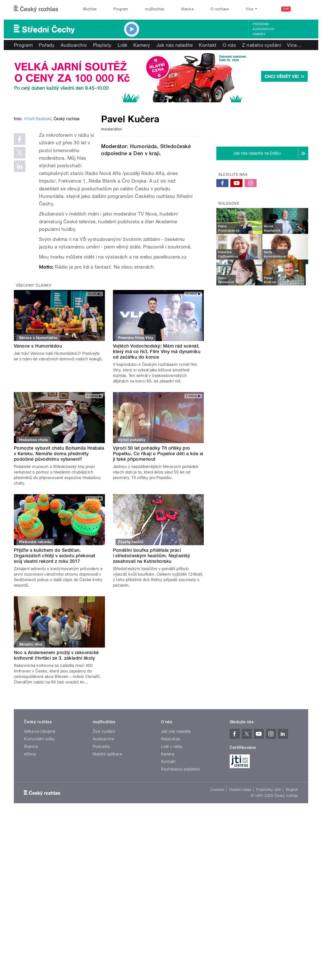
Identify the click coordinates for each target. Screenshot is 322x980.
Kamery (259, 34)
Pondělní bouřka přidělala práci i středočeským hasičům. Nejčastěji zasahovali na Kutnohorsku (151, 601)
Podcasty (101, 792)
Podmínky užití (269, 835)
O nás (229, 45)
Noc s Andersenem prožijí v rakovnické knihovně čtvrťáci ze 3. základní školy (56, 700)
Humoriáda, (144, 146)
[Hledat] (301, 9)
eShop (30, 799)
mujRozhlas (155, 9)
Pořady (47, 45)
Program (121, 9)
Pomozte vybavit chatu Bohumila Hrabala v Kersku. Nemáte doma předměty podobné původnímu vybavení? (59, 499)
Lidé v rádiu (172, 792)
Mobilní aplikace (108, 799)
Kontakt (208, 45)
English (292, 835)
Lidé (123, 45)
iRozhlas (90, 9)
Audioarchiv (263, 29)
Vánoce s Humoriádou (38, 391)
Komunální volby (39, 784)
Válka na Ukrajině (40, 777)
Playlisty (102, 45)
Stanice (187, 9)
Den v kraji (146, 153)
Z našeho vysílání (261, 45)
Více (294, 45)
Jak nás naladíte (175, 45)
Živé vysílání (104, 777)
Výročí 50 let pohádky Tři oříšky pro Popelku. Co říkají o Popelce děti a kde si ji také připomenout (158, 499)
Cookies (217, 835)
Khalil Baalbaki (38, 195)
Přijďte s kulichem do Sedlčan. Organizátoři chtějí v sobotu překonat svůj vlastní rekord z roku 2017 (55, 601)
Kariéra (168, 799)
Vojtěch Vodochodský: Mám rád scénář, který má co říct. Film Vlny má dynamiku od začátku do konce (157, 397)
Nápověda (171, 784)
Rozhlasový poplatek (180, 814)
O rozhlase (220, 9)
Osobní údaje (240, 835)
